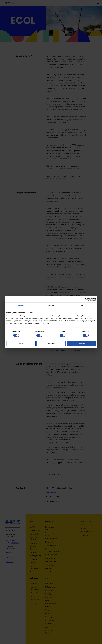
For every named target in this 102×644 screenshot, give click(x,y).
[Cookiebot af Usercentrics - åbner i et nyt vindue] (87, 299)
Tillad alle (81, 344)
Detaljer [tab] (51, 305)
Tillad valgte (51, 344)
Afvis (21, 344)
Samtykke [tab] (20, 305)
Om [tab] (82, 305)
